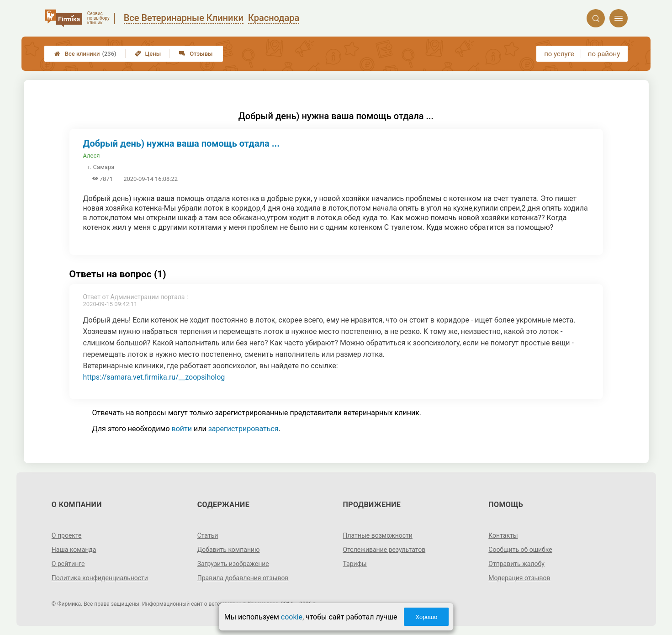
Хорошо (426, 617)
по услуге (559, 54)
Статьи (208, 535)
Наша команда (74, 550)
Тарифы (355, 564)
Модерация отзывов (519, 578)
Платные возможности (378, 535)
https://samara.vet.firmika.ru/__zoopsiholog (154, 377)
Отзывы (196, 54)
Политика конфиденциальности (100, 578)
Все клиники (85, 54)
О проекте (67, 535)
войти (182, 429)
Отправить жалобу (516, 564)
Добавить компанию (229, 550)
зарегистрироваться (243, 429)
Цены (148, 54)
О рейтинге (68, 564)
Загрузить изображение (233, 564)
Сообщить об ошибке (520, 550)
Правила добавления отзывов (243, 578)
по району (604, 54)
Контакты (503, 535)
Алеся (92, 156)
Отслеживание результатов (384, 550)
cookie (292, 617)
